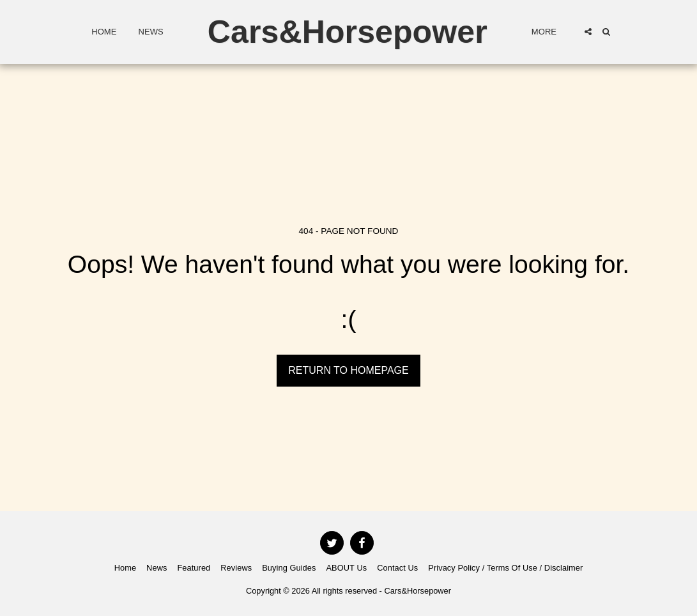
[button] (588, 32)
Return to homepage (348, 370)
